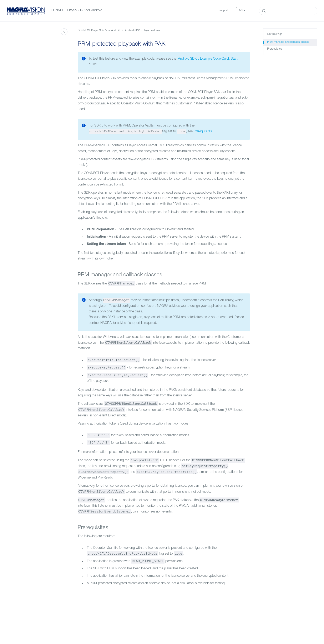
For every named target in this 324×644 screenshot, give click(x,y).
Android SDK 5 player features (142, 31)
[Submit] (264, 11)
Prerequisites (203, 132)
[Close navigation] (64, 32)
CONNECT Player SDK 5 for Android (77, 11)
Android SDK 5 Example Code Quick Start (207, 59)
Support (223, 11)
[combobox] (288, 11)
